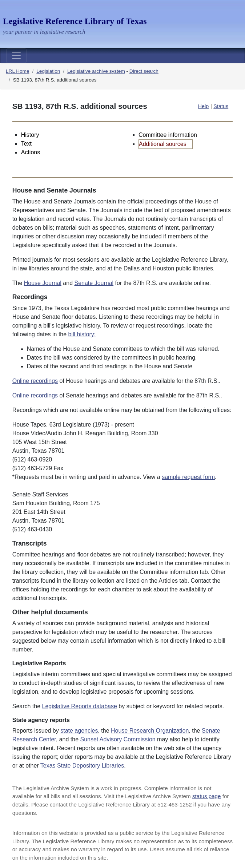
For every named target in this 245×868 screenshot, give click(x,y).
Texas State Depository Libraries (82, 766)
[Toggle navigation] (16, 56)
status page (207, 796)
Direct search (144, 71)
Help (204, 106)
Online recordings (35, 381)
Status (221, 106)
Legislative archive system (96, 71)
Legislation (48, 71)
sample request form (188, 477)
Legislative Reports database (80, 706)
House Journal (43, 283)
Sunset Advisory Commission (118, 739)
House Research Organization (150, 731)
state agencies (79, 731)
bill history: (82, 334)
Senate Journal (94, 283)
